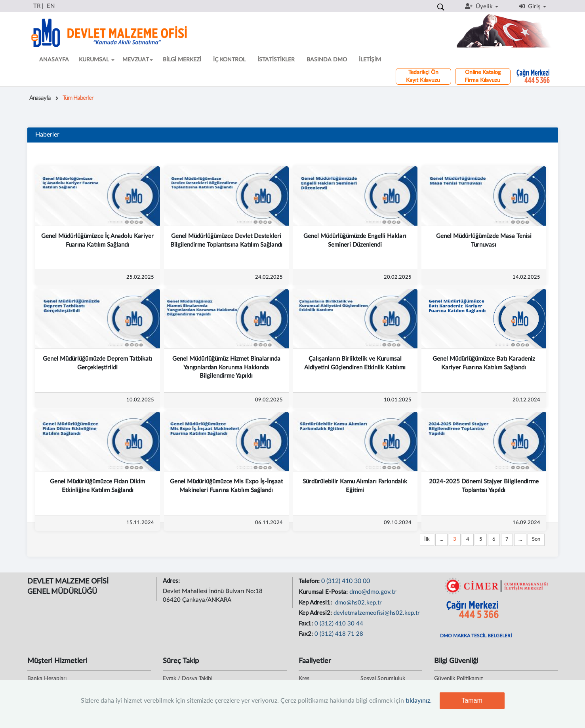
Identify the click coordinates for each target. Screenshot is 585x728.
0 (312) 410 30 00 (346, 581)
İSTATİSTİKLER (276, 60)
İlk (427, 539)
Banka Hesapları (47, 679)
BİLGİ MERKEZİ (182, 60)
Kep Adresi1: (316, 603)
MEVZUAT (138, 60)
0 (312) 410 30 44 (339, 624)
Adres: (172, 581)
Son (536, 539)
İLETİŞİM (370, 60)
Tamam (472, 700)
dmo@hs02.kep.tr (358, 603)
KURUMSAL (97, 60)
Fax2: (307, 634)
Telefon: (310, 581)
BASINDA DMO (327, 60)
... (441, 539)
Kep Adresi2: (316, 613)
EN (51, 6)
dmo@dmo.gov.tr (373, 592)
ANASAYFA (54, 60)
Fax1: (307, 624)
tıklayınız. (419, 701)
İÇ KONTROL (229, 60)
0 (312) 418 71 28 (339, 634)
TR (37, 6)
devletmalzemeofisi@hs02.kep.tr (377, 613)
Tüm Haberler (78, 98)
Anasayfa (40, 98)
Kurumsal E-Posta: (324, 592)
